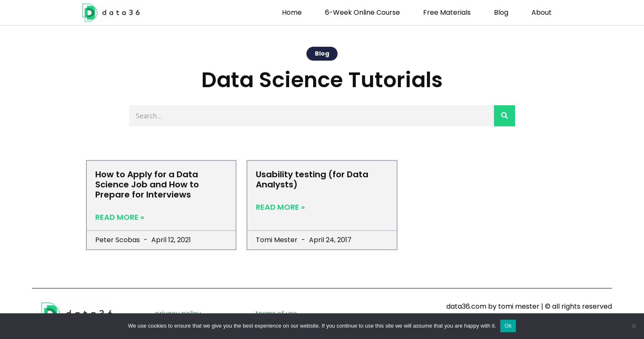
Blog (501, 12)
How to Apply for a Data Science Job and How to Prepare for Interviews (147, 184)
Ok (508, 326)
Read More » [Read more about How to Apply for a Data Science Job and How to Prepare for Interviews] (120, 217)
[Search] (504, 116)
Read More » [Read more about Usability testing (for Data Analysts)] (280, 207)
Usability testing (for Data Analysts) (312, 179)
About (542, 12)
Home (292, 12)
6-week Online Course (362, 12)
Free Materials (447, 12)
